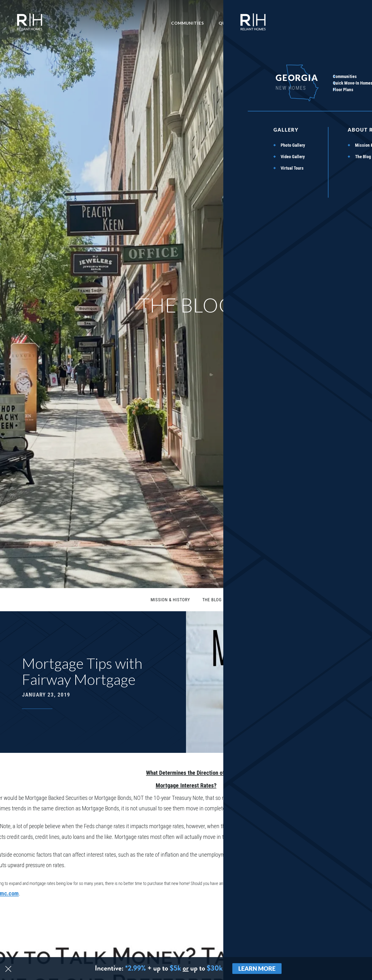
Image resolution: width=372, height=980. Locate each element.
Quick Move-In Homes (255, 23)
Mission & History (171, 599)
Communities (205, 23)
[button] (338, 951)
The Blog (211, 599)
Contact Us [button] (304, 23)
